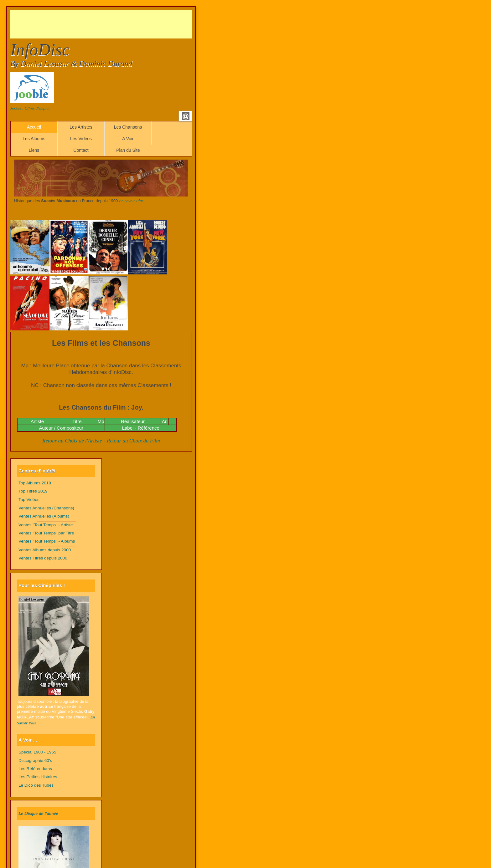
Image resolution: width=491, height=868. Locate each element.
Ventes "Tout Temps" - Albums (47, 541)
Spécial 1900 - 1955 (37, 752)
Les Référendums (35, 769)
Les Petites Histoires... (40, 777)
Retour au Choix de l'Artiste (72, 441)
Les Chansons (128, 127)
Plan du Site (128, 150)
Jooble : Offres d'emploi (30, 108)
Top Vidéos (29, 500)
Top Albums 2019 (35, 483)
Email (186, 116)
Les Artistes (81, 127)
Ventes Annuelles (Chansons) (46, 508)
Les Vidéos (81, 139)
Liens (34, 150)
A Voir (128, 139)
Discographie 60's (35, 761)
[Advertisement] (124, 24)
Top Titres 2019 (33, 491)
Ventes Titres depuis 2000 (43, 558)
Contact (81, 150)
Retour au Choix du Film (133, 441)
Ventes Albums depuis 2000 (45, 550)
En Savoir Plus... (133, 201)
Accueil (34, 127)
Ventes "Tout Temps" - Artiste (46, 525)
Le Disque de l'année (38, 813)
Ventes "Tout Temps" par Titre (46, 533)
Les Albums (34, 139)
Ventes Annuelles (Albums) (44, 516)
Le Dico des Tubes (36, 785)
